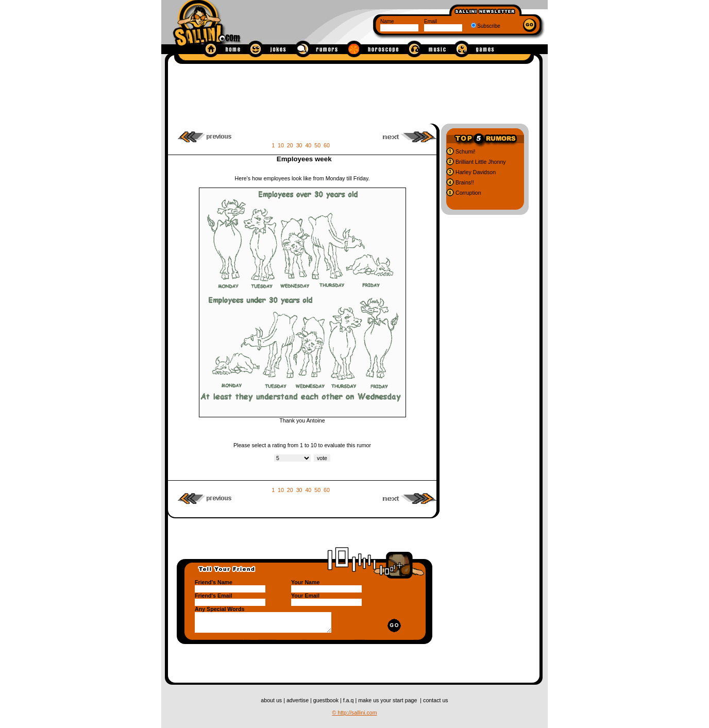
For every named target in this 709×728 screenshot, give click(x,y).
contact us (436, 700)
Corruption (468, 193)
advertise (298, 700)
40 (308, 145)
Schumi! (465, 151)
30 (299, 145)
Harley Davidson (475, 172)
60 (327, 145)
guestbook (327, 700)
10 (281, 145)
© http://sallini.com (354, 713)
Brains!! (464, 182)
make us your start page (388, 700)
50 (317, 145)
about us (272, 700)
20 (290, 145)
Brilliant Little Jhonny (480, 162)
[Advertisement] (354, 92)
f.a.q (349, 700)
